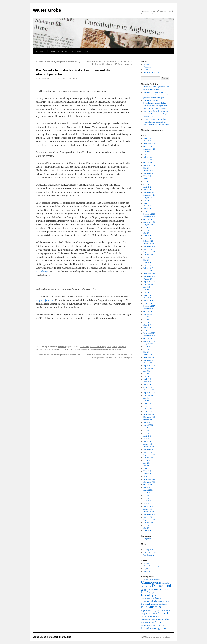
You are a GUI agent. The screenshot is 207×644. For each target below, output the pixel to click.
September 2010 (149, 520)
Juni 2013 (147, 430)
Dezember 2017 (149, 306)
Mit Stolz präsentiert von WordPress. (157, 637)
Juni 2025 (147, 152)
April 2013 (147, 436)
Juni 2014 (147, 401)
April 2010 (147, 531)
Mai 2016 (147, 352)
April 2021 (147, 203)
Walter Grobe (47, 10)
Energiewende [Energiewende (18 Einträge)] (146, 589)
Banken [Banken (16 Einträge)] (149, 579)
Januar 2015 (148, 387)
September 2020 (149, 222)
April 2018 (147, 295)
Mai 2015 (147, 376)
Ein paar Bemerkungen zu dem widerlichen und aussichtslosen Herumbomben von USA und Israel (156, 122)
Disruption (122, 347)
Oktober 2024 (148, 163)
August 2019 (148, 255)
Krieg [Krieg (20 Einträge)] (143, 614)
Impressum (63, 51)
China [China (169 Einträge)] (146, 582)
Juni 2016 (147, 349)
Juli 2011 (147, 493)
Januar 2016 (148, 355)
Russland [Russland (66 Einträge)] (161, 619)
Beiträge (40, 51)
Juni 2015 (147, 374)
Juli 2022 (147, 181)
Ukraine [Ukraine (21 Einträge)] (165, 625)
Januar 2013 (148, 444)
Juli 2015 (147, 371)
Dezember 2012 (149, 447)
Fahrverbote (41, 349)
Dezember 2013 (149, 414)
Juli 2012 (147, 460)
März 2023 (147, 176)
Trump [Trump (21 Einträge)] (154, 625)
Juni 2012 (147, 463)
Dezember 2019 (149, 244)
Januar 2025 (148, 160)
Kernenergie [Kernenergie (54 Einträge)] (163, 610)
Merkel (66, 349)
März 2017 (147, 325)
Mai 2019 (147, 260)
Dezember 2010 (149, 512)
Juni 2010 (147, 525)
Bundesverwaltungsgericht (100, 347)
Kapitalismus (57, 349)
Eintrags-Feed (148, 550)
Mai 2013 (147, 433)
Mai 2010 (147, 528)
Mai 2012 (147, 466)
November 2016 (149, 336)
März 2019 (147, 265)
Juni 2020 (147, 230)
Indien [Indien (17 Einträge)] (167, 601)
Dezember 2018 (149, 274)
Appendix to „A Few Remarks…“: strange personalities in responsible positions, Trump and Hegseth (156, 95)
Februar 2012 (148, 474)
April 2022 (147, 187)
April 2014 (147, 403)
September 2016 (149, 341)
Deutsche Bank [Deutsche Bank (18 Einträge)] (146, 586)
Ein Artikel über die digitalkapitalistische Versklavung (58, 61)
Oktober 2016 (148, 338)
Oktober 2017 (148, 311)
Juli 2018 (147, 287)
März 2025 (147, 154)
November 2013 (149, 417)
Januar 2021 (148, 211)
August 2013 (148, 425)
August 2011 (148, 490)
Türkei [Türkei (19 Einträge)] (159, 625)
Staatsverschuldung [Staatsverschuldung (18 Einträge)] (148, 622)
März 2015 (147, 382)
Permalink (119, 349)
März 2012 (147, 471)
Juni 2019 (147, 257)
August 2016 (148, 344)
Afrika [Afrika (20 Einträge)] (144, 579)
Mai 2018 (147, 292)
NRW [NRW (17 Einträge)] (157, 616)
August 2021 (148, 198)
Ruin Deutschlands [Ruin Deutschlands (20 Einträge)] (148, 620)
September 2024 (149, 165)
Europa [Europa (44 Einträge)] (151, 592)
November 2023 (149, 173)
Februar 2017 (148, 328)
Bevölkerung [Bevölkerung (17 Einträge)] (156, 579)
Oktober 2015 (148, 363)
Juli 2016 (147, 347)
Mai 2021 (147, 200)
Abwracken (84, 347)
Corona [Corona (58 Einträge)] (156, 583)
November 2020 (149, 217)
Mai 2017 (147, 322)
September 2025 (149, 149)
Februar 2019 (148, 268)
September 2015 (149, 366)
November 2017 (149, 309)
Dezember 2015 (149, 357)
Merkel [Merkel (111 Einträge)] (163, 613)
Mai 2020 (147, 233)
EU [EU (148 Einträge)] (144, 592)
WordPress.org (149, 555)
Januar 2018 (148, 303)
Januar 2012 (148, 476)
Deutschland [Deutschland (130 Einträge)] (161, 586)
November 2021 (149, 192)
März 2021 (147, 206)
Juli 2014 (147, 398)
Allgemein (62, 347)
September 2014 (149, 393)
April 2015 (147, 379)
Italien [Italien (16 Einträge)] (165, 604)
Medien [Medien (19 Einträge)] (154, 614)
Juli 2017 (147, 317)
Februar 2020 (148, 241)
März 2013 (147, 439)
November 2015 (149, 360)
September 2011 (149, 487)
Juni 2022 (147, 184)
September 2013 (149, 422)
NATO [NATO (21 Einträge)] (152, 616)
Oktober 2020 (148, 219)
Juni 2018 (147, 290)
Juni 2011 (147, 495)
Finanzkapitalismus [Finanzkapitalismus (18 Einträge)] (148, 598)
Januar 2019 (148, 271)
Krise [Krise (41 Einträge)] (148, 614)
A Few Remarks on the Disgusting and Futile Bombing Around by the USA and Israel (156, 114)
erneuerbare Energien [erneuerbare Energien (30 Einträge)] (161, 589)
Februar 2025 (148, 157)
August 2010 (148, 523)
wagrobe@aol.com (45, 300)
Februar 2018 (148, 301)
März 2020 (147, 238)
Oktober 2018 (148, 279)
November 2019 (149, 246)
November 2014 (149, 390)
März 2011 (147, 504)
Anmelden (147, 547)
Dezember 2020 (149, 214)
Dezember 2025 (149, 144)
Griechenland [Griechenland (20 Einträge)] (146, 601)
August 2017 (148, 314)
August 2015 (148, 368)
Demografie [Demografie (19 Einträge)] (164, 583)
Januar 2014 (148, 412)
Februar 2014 (148, 409)
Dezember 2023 (149, 171)
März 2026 (147, 141)
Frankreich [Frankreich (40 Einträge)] (160, 598)
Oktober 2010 (148, 517)
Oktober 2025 (148, 146)
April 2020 (147, 236)
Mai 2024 (147, 168)
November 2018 (149, 276)
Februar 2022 (148, 190)
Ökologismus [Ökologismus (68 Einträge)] (159, 628)
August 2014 (148, 395)
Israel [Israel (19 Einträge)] (161, 604)
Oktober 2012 (148, 452)
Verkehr (73, 349)
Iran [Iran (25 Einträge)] (143, 604)
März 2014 (147, 406)
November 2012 (149, 449)
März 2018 (147, 298)
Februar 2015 (148, 384)
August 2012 (148, 458)
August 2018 (148, 284)
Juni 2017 (147, 320)
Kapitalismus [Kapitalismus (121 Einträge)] (151, 607)
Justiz (49, 349)
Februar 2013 (148, 441)
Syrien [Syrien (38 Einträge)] (158, 622)
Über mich (51, 51)
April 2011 (147, 501)
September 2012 (149, 455)
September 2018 (149, 282)
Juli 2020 (147, 227)
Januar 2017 (148, 330)
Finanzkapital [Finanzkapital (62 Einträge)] (149, 595)
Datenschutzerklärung (80, 51)
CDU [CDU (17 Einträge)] (163, 579)
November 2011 (149, 482)
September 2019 (149, 252)
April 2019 (147, 263)
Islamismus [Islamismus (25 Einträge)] (154, 604)
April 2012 (147, 468)
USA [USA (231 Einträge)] (146, 628)
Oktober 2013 (148, 420)
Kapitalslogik (43, 271)
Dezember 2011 (149, 479)
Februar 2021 (148, 209)
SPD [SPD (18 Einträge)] (169, 620)
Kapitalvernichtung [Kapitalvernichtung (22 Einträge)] (149, 610)
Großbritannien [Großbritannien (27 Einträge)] (158, 601)
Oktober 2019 (148, 249)
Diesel (114, 347)
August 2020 (148, 225)
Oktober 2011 (148, 485)
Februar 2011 (148, 506)
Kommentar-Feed (150, 552)
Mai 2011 (147, 498)
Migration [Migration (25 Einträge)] (145, 616)
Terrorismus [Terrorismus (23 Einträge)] (146, 625)
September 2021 (149, 195)
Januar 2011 (148, 509)
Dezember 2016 (149, 333)
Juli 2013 (147, 428)
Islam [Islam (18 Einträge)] (147, 604)
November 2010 (149, 514)
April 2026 (147, 138)
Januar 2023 (148, 179)
